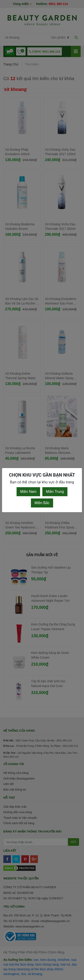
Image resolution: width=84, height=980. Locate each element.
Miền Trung (55, 492)
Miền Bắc (42, 503)
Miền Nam (28, 492)
